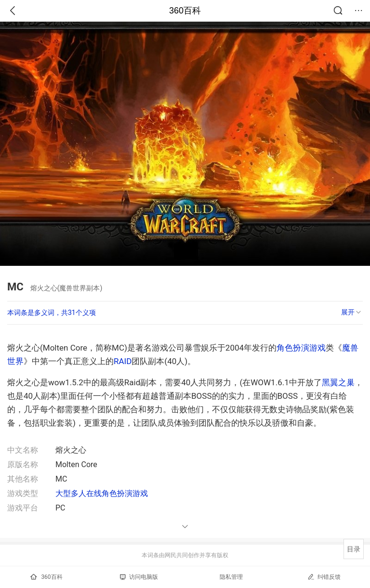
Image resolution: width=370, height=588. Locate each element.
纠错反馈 (324, 577)
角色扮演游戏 (301, 348)
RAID (123, 361)
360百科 (185, 11)
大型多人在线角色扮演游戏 (102, 493)
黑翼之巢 (338, 382)
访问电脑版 (139, 577)
